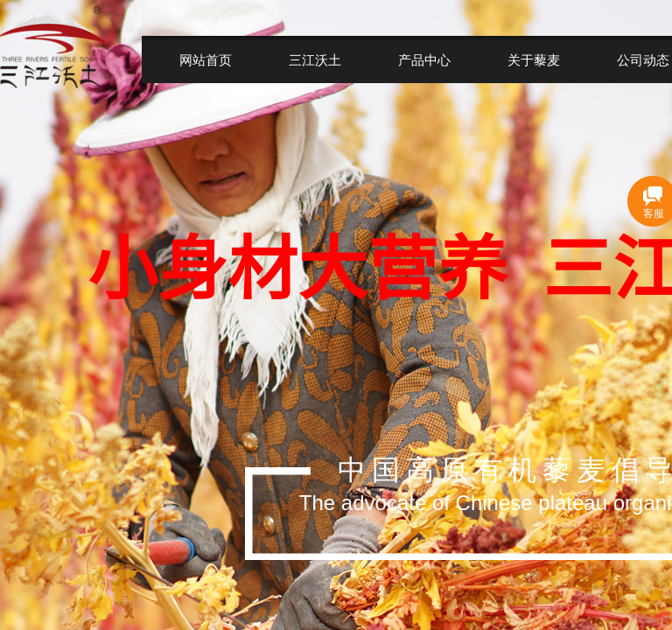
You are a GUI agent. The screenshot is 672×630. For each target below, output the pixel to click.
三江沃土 (315, 60)
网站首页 (206, 60)
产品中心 (424, 60)
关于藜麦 (534, 60)
